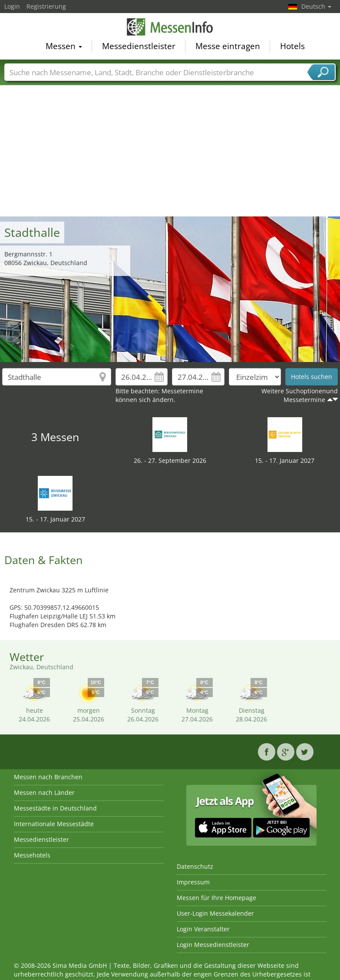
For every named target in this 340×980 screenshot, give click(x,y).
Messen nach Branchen (48, 777)
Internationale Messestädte (54, 824)
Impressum (193, 882)
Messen (64, 48)
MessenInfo (170, 28)
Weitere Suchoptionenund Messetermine (300, 395)
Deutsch (316, 6)
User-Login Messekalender (215, 913)
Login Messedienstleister (213, 945)
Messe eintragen (228, 48)
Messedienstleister (139, 48)
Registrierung (46, 6)
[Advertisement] (170, 151)
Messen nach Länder (44, 792)
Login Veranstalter (203, 929)
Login (12, 6)
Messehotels (32, 855)
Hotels (292, 48)
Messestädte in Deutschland (55, 808)
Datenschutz (195, 866)
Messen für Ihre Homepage (216, 898)
